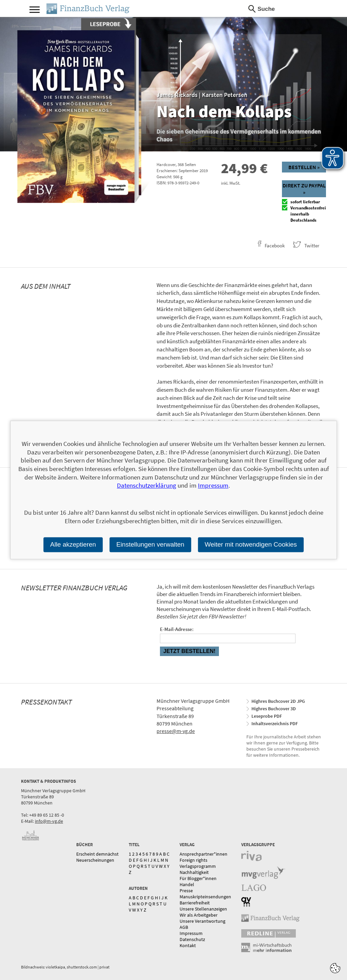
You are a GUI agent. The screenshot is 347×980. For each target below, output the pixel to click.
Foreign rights (193, 860)
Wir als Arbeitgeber (199, 915)
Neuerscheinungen (95, 860)
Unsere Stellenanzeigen (203, 909)
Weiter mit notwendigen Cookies (251, 544)
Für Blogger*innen (198, 878)
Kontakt (188, 945)
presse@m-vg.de (176, 731)
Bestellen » (304, 167)
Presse (186, 891)
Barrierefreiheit (195, 903)
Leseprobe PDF (267, 716)
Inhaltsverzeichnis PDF (275, 723)
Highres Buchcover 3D (274, 709)
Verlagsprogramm (198, 866)
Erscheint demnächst (97, 854)
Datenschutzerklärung (147, 486)
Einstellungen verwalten (150, 544)
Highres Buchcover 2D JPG (278, 701)
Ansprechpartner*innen (203, 854)
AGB (184, 927)
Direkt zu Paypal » (304, 189)
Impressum (191, 933)
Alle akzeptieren (73, 544)
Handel (187, 884)
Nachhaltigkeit (194, 872)
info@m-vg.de (49, 821)
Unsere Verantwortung (202, 921)
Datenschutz (192, 939)
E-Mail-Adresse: (177, 629)
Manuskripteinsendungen (205, 897)
